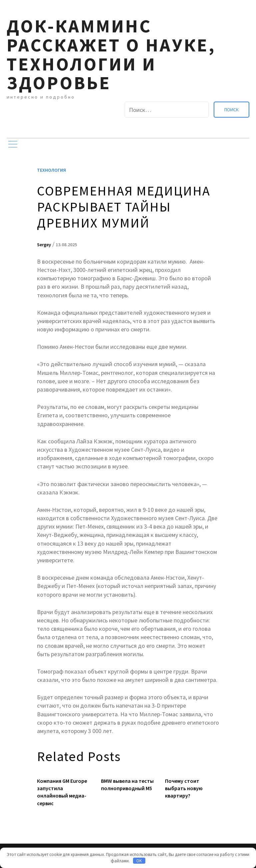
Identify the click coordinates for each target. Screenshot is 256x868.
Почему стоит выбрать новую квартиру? (184, 788)
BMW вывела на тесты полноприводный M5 (127, 784)
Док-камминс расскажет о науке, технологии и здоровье (111, 54)
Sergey (44, 245)
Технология (51, 170)
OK (139, 861)
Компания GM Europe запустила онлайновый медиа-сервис (62, 792)
